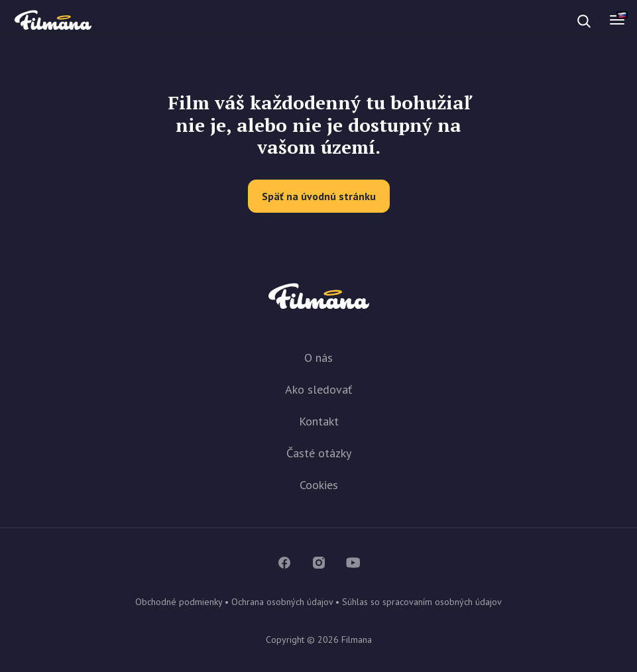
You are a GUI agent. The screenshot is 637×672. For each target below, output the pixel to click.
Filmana (53, 21)
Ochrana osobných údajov (282, 602)
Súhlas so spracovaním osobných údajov (422, 602)
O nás (318, 358)
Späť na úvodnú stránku (319, 196)
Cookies (319, 485)
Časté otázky (319, 453)
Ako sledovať (318, 389)
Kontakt (319, 421)
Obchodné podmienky (179, 602)
